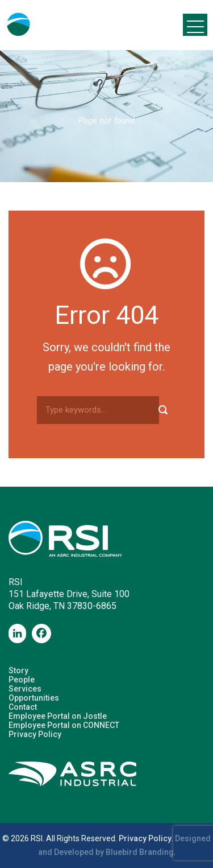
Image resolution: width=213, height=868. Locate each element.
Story (18, 670)
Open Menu (195, 25)
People (22, 680)
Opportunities (34, 698)
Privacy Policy (35, 734)
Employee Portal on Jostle (58, 716)
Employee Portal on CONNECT (64, 725)
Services (25, 689)
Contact (23, 707)
